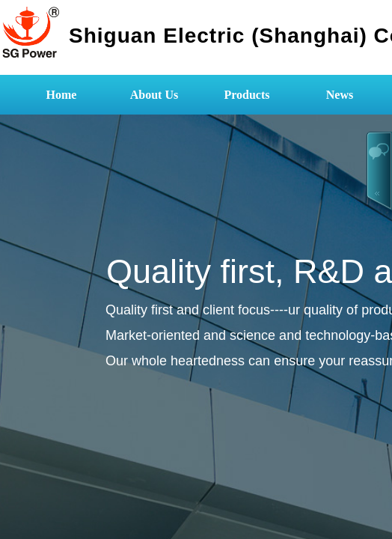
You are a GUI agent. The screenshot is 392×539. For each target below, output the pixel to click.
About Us (154, 95)
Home (62, 95)
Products (246, 95)
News (340, 95)
